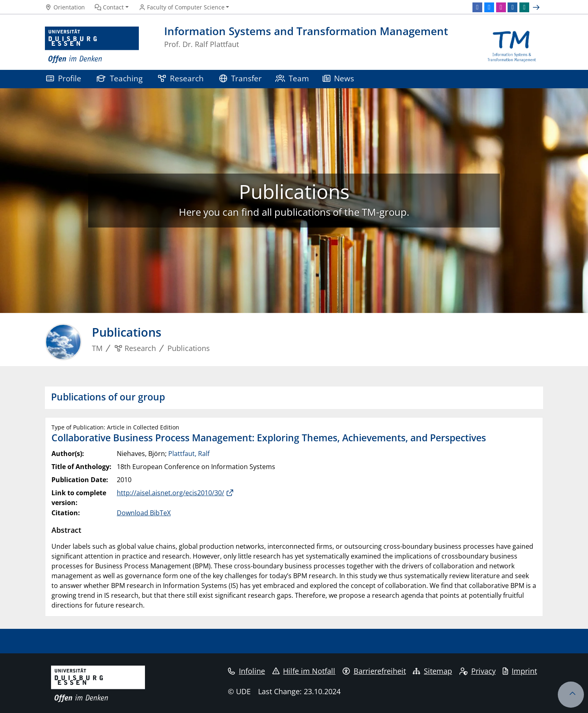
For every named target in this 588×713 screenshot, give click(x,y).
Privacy (478, 671)
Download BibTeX (144, 513)
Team (292, 78)
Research (181, 78)
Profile (64, 78)
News (339, 78)
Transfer (241, 78)
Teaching (120, 78)
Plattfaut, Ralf (189, 454)
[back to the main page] (512, 45)
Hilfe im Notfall (304, 671)
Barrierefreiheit (374, 671)
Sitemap (432, 671)
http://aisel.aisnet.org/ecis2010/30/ (170, 493)
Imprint (520, 671)
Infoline (246, 671)
